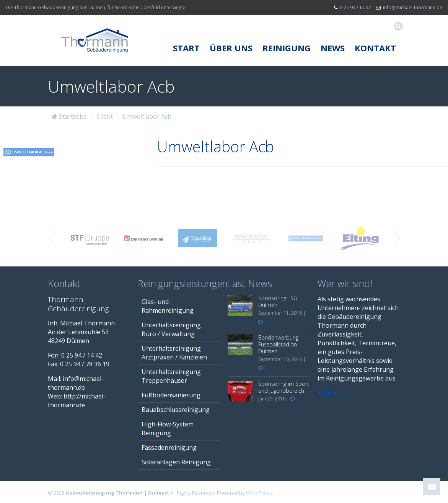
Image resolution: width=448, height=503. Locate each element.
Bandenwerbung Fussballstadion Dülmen (278, 344)
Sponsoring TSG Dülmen (278, 301)
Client (105, 116)
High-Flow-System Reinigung (168, 429)
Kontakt (375, 48)
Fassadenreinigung (169, 447)
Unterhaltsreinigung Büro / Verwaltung (171, 329)
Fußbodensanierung (171, 395)
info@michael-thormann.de (413, 7)
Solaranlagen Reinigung (176, 462)
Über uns (231, 48)
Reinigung (287, 48)
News (333, 48)
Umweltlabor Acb (147, 116)
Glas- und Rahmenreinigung (168, 306)
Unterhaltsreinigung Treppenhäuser (171, 376)
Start (186, 48)
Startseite (73, 116)
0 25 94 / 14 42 (355, 7)
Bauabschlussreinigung (176, 410)
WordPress (259, 493)
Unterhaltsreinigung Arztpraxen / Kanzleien (174, 353)
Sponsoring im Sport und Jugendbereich (284, 387)
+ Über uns (334, 393)
